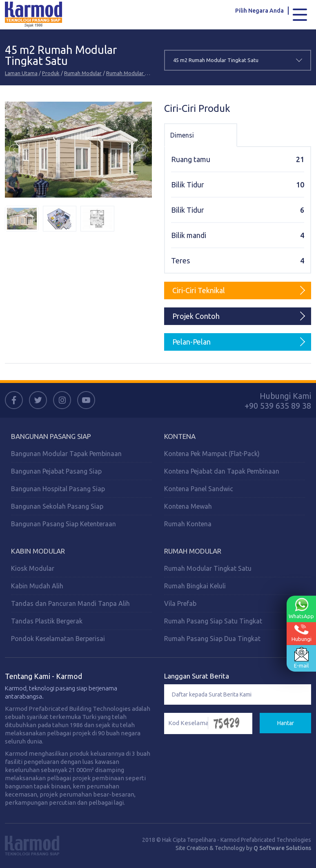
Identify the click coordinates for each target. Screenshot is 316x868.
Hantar (286, 723)
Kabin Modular (38, 551)
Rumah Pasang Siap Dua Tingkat (212, 639)
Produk (51, 73)
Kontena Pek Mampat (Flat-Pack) (212, 454)
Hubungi (302, 633)
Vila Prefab (180, 603)
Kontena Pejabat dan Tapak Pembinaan (222, 471)
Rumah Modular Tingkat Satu (141, 73)
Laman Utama (21, 73)
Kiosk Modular (33, 568)
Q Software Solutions (282, 848)
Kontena (180, 436)
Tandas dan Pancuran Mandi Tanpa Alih (70, 603)
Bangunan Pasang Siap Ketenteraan (63, 524)
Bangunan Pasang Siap (51, 436)
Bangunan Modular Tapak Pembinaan (66, 454)
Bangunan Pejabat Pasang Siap (56, 471)
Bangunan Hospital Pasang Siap (58, 489)
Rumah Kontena (188, 524)
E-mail (301, 658)
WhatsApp (301, 608)
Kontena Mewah (188, 506)
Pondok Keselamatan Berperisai (58, 639)
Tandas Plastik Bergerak (47, 621)
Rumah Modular (83, 73)
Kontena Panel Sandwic (199, 489)
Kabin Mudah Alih (37, 586)
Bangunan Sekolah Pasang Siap (57, 506)
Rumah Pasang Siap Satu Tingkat (213, 621)
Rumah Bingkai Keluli (195, 586)
